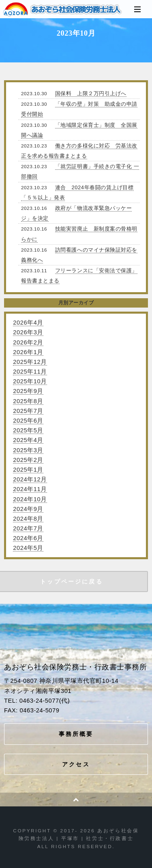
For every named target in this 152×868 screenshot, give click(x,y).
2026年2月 (28, 342)
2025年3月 (28, 450)
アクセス (76, 764)
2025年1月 (28, 470)
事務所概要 (76, 734)
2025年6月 (28, 421)
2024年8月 (28, 519)
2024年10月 (30, 499)
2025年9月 (28, 391)
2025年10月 (30, 381)
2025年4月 (28, 440)
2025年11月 (30, 372)
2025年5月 (28, 430)
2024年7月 (28, 528)
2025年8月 (28, 401)
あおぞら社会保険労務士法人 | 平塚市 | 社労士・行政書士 (63, 9)
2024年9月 (28, 509)
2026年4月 (28, 323)
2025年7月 (28, 411)
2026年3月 (28, 332)
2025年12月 (30, 362)
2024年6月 (28, 538)
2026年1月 (28, 352)
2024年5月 (28, 548)
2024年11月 (30, 489)
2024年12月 (30, 479)
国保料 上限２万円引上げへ (91, 93)
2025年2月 (28, 460)
